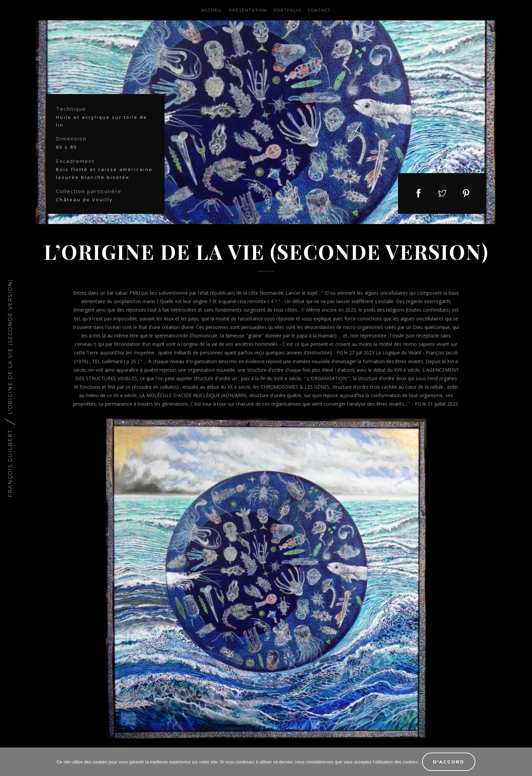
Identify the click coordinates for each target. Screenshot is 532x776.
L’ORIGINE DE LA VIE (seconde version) (10, 347)
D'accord (449, 762)
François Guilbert (10, 463)
